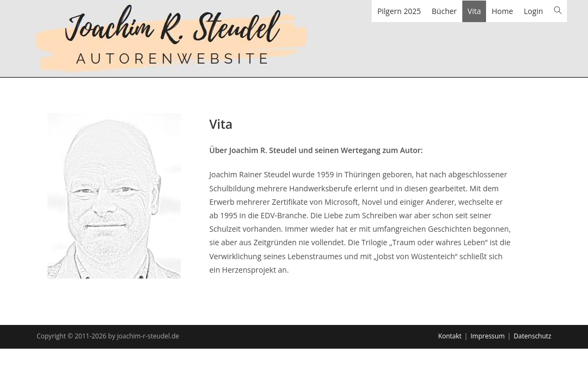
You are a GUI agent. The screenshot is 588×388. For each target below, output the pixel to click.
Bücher (444, 11)
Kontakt (450, 336)
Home (502, 11)
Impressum (487, 336)
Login (533, 11)
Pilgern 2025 (399, 11)
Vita (474, 11)
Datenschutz (532, 336)
